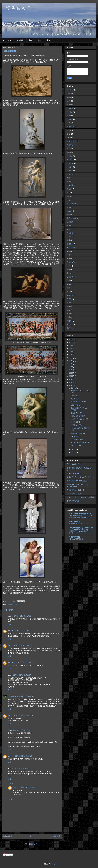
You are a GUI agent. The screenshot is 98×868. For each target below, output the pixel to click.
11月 (73, 449)
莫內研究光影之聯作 (78, 416)
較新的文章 (8, 836)
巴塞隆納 (70, 277)
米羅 (68, 317)
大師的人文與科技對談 (76, 539)
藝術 (31, 40)
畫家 (68, 314)
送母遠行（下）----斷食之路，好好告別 (80, 477)
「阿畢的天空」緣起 (74, 494)
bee (9, 645)
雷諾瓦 (69, 328)
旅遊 (40, 40)
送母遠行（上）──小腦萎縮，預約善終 (81, 497)
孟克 (68, 273)
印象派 (69, 167)
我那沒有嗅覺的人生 (74, 464)
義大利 (69, 189)
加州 (68, 270)
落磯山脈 (70, 295)
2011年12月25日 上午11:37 (23, 645)
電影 (68, 215)
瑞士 (68, 310)
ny (9, 631)
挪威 (68, 240)
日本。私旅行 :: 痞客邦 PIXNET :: (81, 514)
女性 (68, 138)
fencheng (11, 662)
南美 (68, 200)
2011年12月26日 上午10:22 (25, 662)
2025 (71, 342)
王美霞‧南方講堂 (75, 537)
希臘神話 (11, 604)
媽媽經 (69, 119)
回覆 (9, 624)
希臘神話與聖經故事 (78, 433)
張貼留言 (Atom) (34, 844)
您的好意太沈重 (76, 445)
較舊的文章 (56, 836)
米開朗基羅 (71, 248)
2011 (71, 385)
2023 (71, 348)
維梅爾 (69, 321)
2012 (71, 382)
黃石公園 (70, 233)
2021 (71, 355)
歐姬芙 (69, 284)
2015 (71, 373)
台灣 (68, 105)
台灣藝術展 (71, 127)
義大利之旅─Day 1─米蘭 (79, 419)
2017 (71, 367)
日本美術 (70, 160)
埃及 (68, 259)
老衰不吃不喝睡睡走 (74, 473)
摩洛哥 (69, 302)
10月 (73, 452)
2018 (71, 364)
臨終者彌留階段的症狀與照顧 (77, 481)
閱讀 (68, 97)
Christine (11, 696)
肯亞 (68, 292)
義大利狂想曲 (75, 422)
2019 (71, 361)
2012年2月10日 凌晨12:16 (21, 769)
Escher (69, 266)
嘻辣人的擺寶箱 (74, 522)
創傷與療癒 (71, 141)
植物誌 (69, 112)
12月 (73, 388)
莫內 (68, 207)
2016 (71, 370)
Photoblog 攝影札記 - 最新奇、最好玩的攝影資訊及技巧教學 (81, 528)
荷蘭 (68, 251)
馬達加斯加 (71, 262)
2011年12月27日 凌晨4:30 (24, 696)
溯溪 (68, 178)
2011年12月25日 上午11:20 (20, 631)
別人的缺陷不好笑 (77, 413)
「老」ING (74, 396)
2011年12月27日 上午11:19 (23, 715)
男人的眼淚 (75, 399)
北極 (68, 196)
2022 (71, 351)
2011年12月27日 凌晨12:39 (21, 675)
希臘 (68, 281)
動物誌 (69, 156)
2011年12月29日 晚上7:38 (23, 756)
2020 (71, 358)
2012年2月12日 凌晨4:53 (27, 787)
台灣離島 (70, 222)
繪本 (68, 130)
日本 (68, 123)
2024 (71, 345)
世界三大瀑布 (72, 218)
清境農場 (70, 244)
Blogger (54, 864)
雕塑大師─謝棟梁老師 (78, 402)
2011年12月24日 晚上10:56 (21, 616)
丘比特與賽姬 (75, 405)
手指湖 (69, 237)
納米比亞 (70, 185)
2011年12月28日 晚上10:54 (21, 730)
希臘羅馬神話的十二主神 (75, 490)
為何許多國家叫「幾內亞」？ (78, 523)
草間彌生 (70, 325)
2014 (71, 376)
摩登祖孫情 (71, 174)
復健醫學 (20, 40)
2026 (71, 339)
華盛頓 (69, 226)
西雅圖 (69, 299)
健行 (68, 134)
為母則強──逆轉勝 (77, 425)
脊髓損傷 (70, 163)
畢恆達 (69, 229)
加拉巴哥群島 (72, 204)
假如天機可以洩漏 (77, 439)
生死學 (69, 90)
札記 (49, 40)
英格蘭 (69, 171)
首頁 (10, 40)
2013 (71, 379)
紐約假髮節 (75, 436)
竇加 (68, 288)
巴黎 (68, 149)
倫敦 (68, 193)
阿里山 (69, 211)
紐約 (68, 152)
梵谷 (68, 306)
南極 (68, 255)
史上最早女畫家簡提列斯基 (80, 442)
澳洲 (68, 182)
